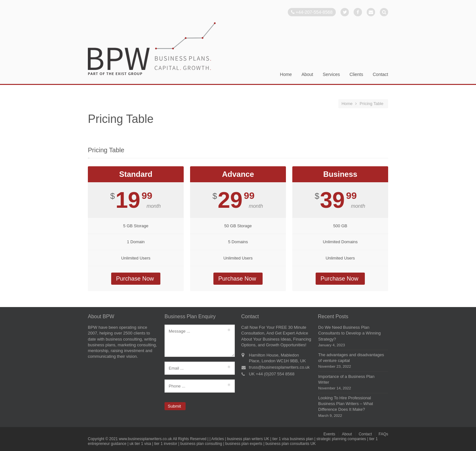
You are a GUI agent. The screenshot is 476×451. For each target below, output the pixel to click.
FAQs (383, 434)
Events (330, 434)
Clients (356, 75)
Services (331, 75)
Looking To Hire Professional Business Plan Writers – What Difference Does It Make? (346, 404)
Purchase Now (135, 279)
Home (286, 75)
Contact (380, 75)
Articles (218, 439)
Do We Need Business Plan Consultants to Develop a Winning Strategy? (349, 333)
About (307, 75)
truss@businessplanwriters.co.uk (279, 367)
